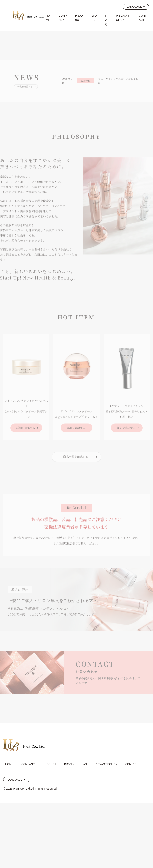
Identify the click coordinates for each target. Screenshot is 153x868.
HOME (48, 18)
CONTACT (143, 18)
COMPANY (63, 18)
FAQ (106, 20)
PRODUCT (79, 18)
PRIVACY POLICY (123, 18)
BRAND (94, 18)
